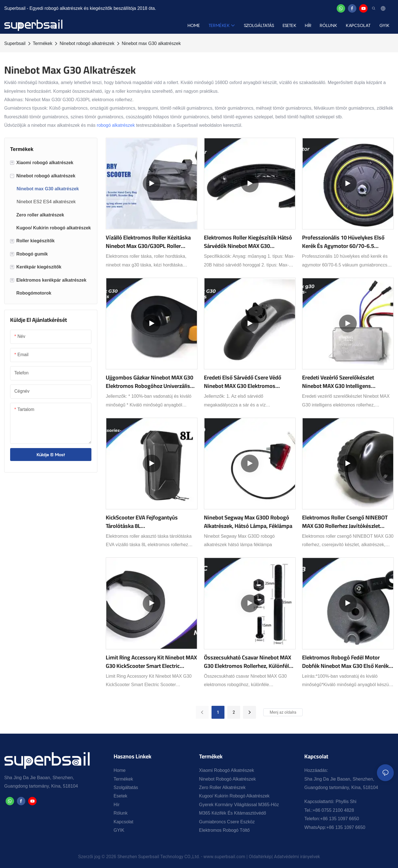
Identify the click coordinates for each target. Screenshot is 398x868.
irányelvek (310, 857)
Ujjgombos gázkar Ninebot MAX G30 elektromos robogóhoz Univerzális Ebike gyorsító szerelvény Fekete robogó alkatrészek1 (149, 382)
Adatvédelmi (287, 857)
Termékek (43, 43)
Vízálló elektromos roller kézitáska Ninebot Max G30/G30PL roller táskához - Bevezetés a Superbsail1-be (150, 242)
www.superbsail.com (224, 857)
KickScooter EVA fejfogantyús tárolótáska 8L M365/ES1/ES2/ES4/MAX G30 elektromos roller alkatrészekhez (146, 522)
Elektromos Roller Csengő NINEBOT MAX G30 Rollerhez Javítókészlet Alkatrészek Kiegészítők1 (345, 522)
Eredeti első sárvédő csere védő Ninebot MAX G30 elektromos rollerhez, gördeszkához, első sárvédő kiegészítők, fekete (243, 382)
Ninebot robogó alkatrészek (87, 43)
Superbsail (15, 43)
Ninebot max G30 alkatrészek (151, 43)
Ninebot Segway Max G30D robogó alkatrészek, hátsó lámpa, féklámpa (248, 522)
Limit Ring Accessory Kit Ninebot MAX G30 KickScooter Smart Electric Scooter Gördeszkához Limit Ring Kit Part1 (151, 662)
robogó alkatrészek (116, 125)
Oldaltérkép (260, 857)
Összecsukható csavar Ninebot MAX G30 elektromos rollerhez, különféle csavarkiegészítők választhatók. (248, 662)
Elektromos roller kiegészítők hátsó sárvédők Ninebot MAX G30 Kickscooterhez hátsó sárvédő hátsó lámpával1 (248, 242)
